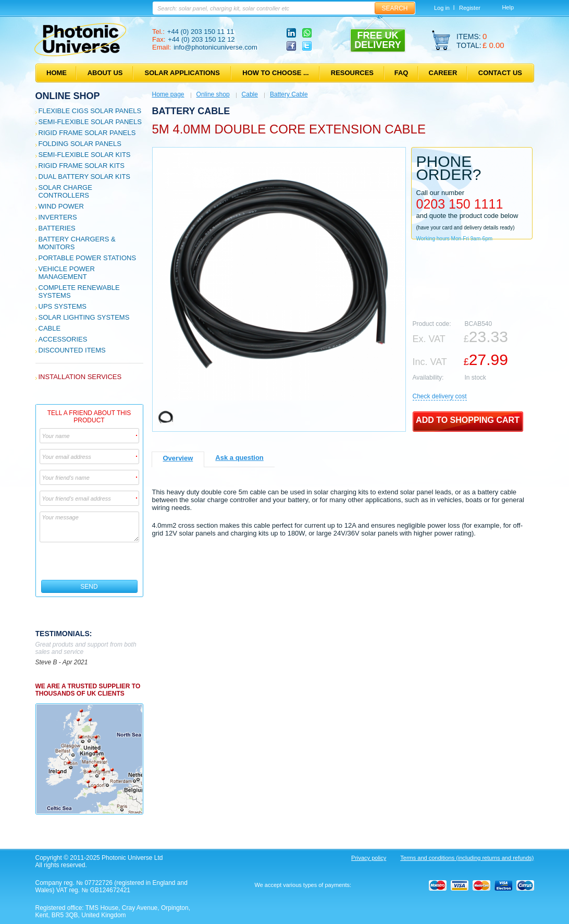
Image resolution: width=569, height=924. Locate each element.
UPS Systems (63, 306)
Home (57, 73)
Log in (442, 8)
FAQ (401, 73)
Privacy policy (369, 858)
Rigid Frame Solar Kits (82, 166)
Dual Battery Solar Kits (85, 177)
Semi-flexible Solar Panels (90, 122)
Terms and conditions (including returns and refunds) (467, 858)
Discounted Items (72, 350)
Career (443, 73)
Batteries (57, 228)
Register (470, 8)
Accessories (63, 339)
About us (105, 73)
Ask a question (239, 458)
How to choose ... (275, 73)
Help (508, 7)
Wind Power (61, 206)
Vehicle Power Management (67, 273)
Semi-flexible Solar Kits (85, 155)
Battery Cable (289, 94)
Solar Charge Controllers (65, 191)
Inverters (58, 217)
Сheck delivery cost (440, 396)
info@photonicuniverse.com (215, 47)
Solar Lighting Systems (84, 317)
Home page (168, 94)
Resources (352, 73)
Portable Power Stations (88, 258)
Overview (178, 458)
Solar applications (182, 73)
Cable (50, 328)
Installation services (80, 377)
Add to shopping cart (468, 420)
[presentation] (90, 561)
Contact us (500, 73)
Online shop (68, 96)
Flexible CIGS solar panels (90, 111)
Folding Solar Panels (80, 144)
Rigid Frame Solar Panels (87, 133)
